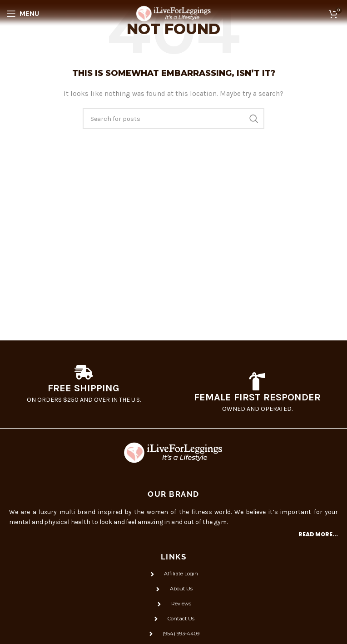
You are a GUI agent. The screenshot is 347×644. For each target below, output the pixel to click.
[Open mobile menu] (23, 14)
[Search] (173, 119)
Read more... (318, 534)
